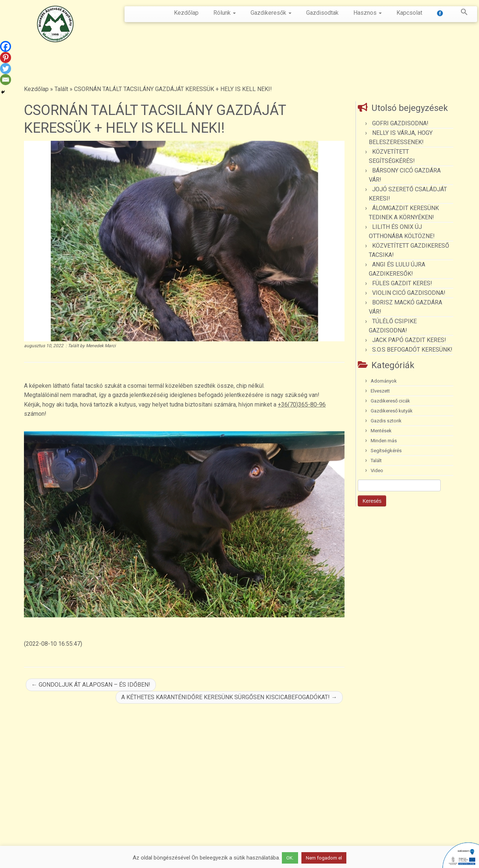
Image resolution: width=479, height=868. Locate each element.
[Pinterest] (6, 57)
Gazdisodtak (322, 13)
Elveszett (380, 391)
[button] (461, 13)
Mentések (381, 431)
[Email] (6, 80)
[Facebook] (6, 46)
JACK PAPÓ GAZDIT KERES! (409, 340)
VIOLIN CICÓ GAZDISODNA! (409, 293)
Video (377, 470)
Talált (61, 89)
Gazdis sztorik (386, 421)
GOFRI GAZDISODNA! (400, 123)
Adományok (384, 381)
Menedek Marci (101, 346)
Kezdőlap (186, 13)
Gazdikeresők (271, 13)
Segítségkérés (386, 451)
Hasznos (368, 13)
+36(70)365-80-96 (302, 405)
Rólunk (225, 13)
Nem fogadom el (324, 858)
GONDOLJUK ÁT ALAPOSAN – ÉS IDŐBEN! (91, 685)
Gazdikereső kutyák (392, 411)
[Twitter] (6, 69)
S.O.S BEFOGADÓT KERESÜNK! (412, 350)
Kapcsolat (409, 13)
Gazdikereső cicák (390, 401)
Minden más (384, 441)
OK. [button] (290, 858)
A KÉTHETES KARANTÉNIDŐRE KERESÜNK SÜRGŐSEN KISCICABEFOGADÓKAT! (229, 697)
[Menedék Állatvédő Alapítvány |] (55, 24)
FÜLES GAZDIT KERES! (402, 283)
